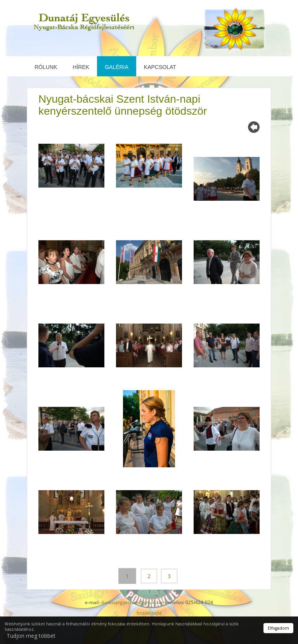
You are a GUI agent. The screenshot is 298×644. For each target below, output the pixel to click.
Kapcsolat (160, 67)
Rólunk (46, 67)
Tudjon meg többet (31, 636)
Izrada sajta (149, 613)
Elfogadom (278, 628)
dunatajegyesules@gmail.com (133, 602)
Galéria (117, 67)
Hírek (81, 67)
